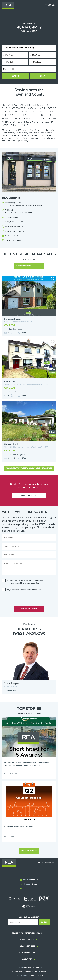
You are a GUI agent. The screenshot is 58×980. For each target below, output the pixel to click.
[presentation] (18, 597)
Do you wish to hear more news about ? (24, 590)
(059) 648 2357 (15, 227)
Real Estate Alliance (32, 968)
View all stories (29, 851)
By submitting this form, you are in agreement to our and (25, 582)
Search (15, 76)
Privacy (43, 971)
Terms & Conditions (31, 971)
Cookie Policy (17, 971)
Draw (43, 76)
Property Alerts (29, 496)
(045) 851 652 (15, 222)
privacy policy (34, 583)
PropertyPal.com (37, 975)
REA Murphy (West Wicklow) (20, 48)
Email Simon (11, 691)
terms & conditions (17, 583)
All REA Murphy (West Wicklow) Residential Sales (29, 468)
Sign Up (44, 922)
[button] (29, 69)
